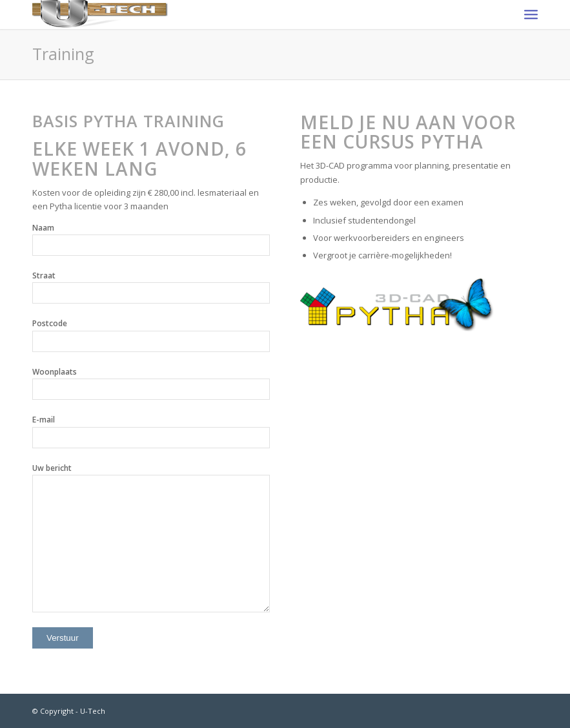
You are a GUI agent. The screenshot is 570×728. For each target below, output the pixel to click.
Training (63, 54)
